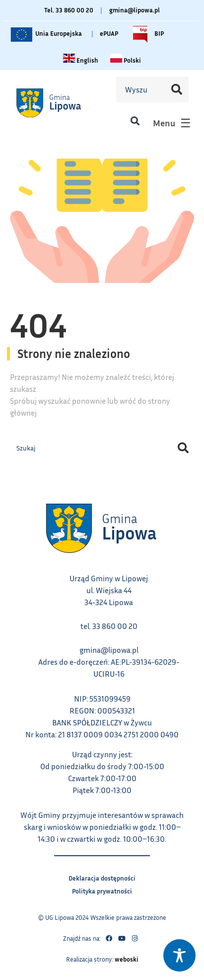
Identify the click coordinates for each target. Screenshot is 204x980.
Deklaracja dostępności (102, 877)
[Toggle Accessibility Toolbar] (179, 955)
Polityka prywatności (102, 890)
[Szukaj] (176, 89)
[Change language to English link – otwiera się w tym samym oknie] (81, 60)
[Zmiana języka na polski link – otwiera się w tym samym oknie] (126, 60)
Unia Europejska (45, 34)
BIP (146, 34)
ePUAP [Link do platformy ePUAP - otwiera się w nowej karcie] (109, 33)
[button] (135, 121)
